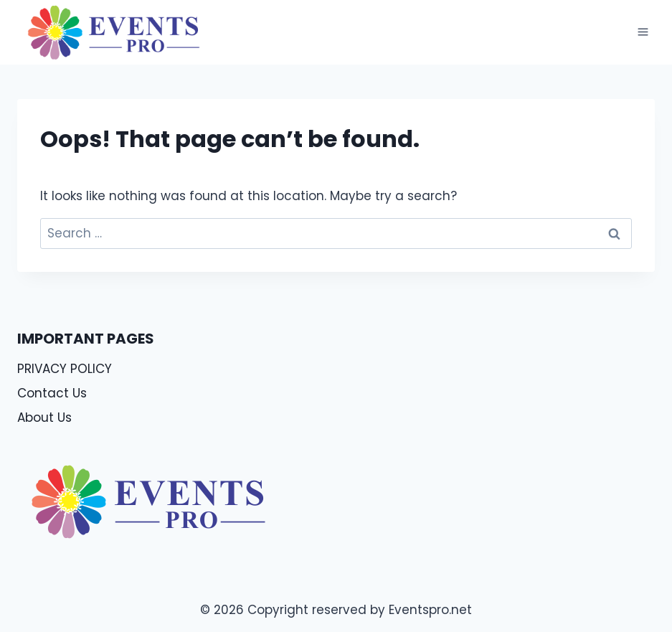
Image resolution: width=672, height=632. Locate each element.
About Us (44, 418)
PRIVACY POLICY (65, 369)
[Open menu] (643, 32)
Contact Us (52, 393)
